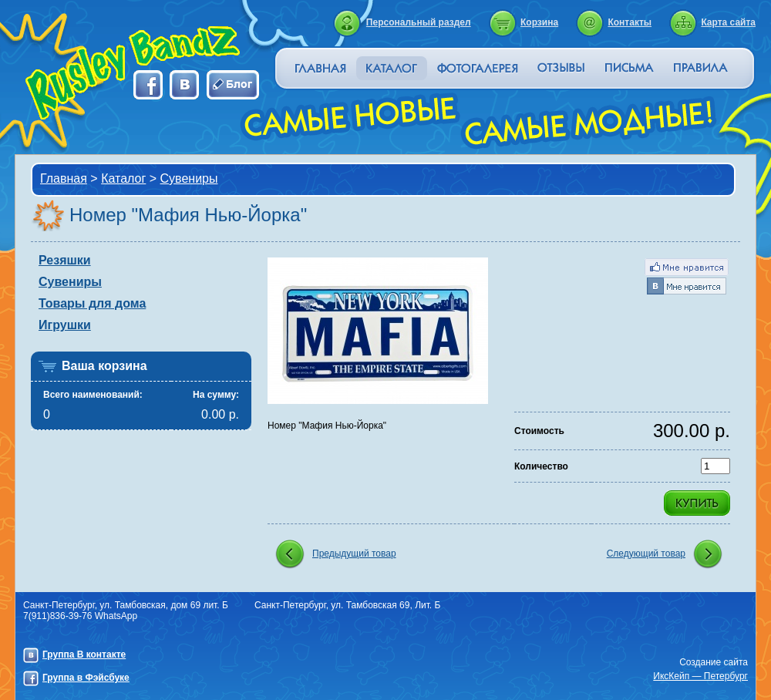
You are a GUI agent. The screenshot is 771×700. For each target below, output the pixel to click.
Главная (64, 178)
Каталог (123, 178)
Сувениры (189, 178)
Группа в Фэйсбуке (86, 678)
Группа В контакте (84, 655)
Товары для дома (92, 303)
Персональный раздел (419, 22)
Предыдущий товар (354, 554)
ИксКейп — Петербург (700, 676)
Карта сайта (728, 22)
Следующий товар (646, 554)
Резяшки (65, 260)
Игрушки (65, 325)
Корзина (539, 22)
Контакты (630, 22)
